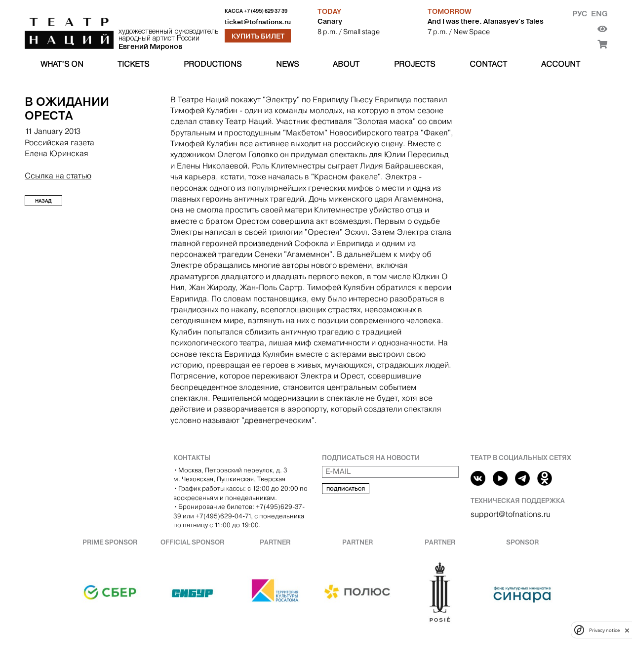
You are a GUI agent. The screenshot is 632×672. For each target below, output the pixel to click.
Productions (213, 64)
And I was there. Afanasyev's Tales (486, 21)
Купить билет (258, 36)
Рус (580, 14)
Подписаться (346, 489)
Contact (488, 64)
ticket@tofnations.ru (258, 22)
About (346, 64)
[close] (627, 630)
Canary (330, 21)
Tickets (133, 64)
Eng (599, 14)
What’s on (62, 64)
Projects (415, 64)
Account (561, 64)
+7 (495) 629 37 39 (266, 11)
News (287, 64)
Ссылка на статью (58, 176)
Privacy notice (604, 630)
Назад (43, 201)
